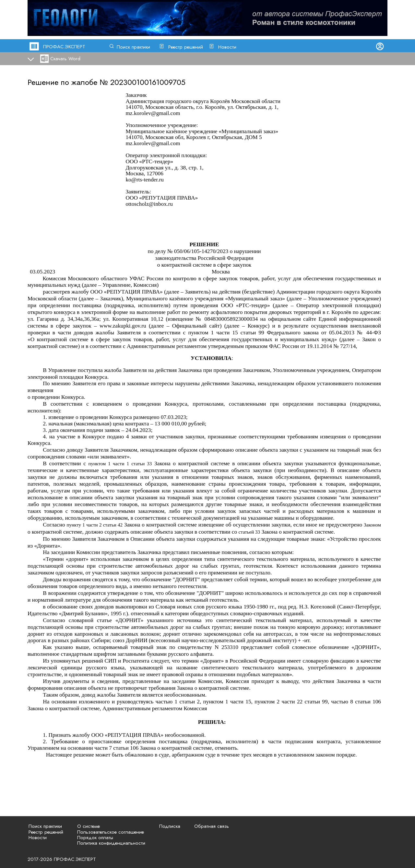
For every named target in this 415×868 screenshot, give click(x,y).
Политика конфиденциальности (111, 843)
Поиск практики (133, 47)
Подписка (170, 826)
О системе (89, 826)
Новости (227, 47)
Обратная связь (212, 826)
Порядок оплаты (95, 838)
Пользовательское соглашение (111, 832)
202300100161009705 (148, 82)
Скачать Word (65, 59)
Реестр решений (186, 47)
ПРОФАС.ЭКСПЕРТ (64, 47)
